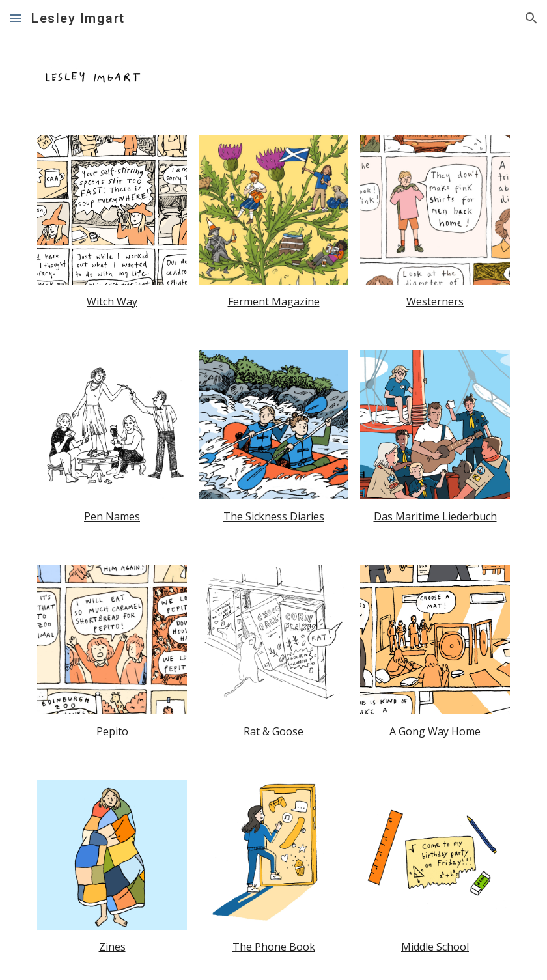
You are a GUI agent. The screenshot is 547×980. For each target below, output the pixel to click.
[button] (16, 18)
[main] (112, 302)
